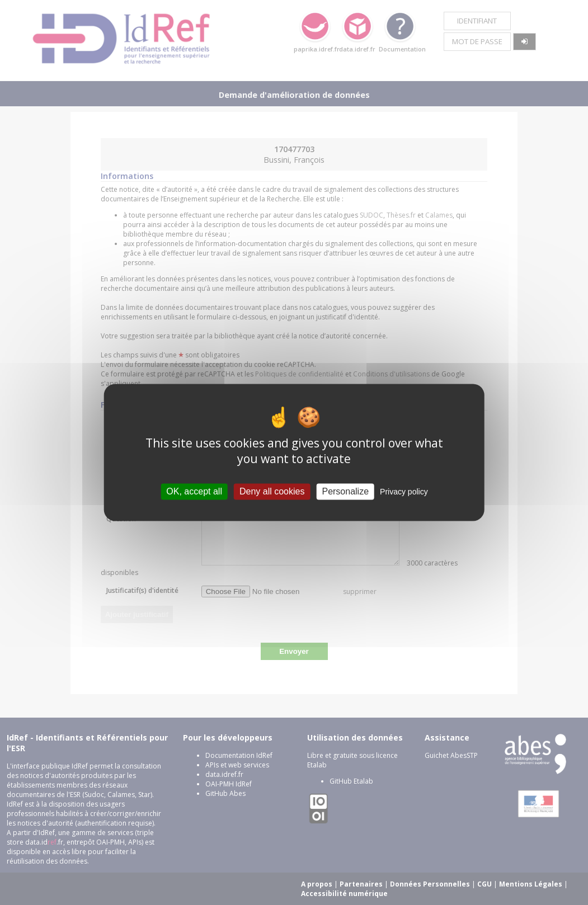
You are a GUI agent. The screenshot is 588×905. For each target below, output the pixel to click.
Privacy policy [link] (404, 492)
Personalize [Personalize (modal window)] (345, 491)
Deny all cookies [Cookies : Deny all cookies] (272, 491)
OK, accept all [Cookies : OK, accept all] (194, 491)
